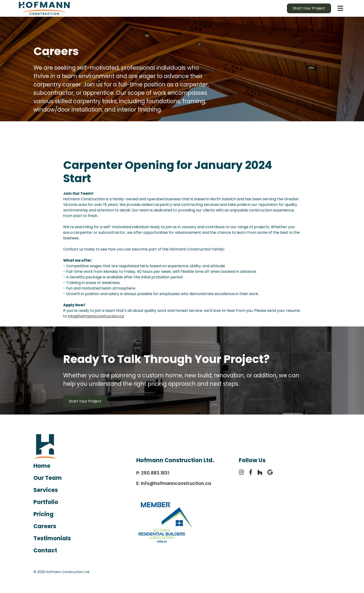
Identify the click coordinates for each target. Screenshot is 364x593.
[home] (44, 8)
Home (42, 466)
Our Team (48, 478)
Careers (45, 526)
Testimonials (52, 538)
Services (46, 490)
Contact (45, 550)
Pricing (44, 514)
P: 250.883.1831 (153, 473)
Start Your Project (85, 401)
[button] (340, 8)
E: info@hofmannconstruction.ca (174, 483)
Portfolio (46, 502)
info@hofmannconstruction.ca (96, 316)
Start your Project (309, 8)
